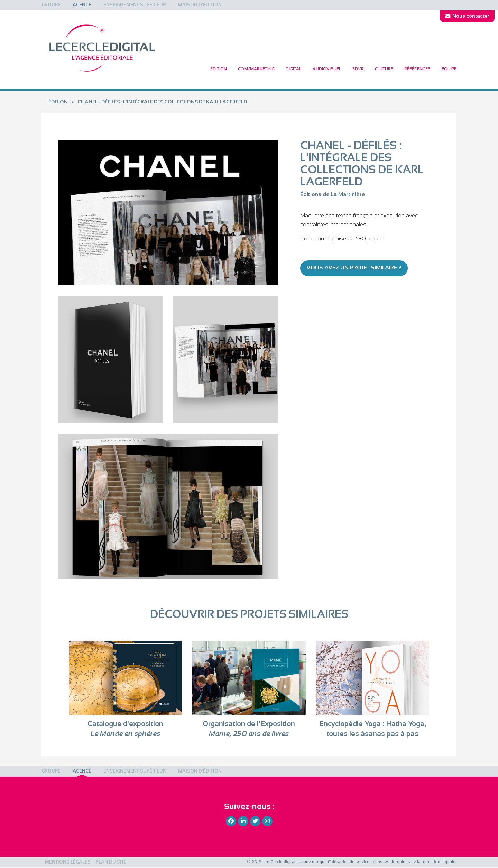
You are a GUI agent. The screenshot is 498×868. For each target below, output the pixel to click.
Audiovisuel (327, 69)
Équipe (449, 69)
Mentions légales (68, 862)
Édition (219, 69)
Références (417, 69)
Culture (384, 69)
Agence (82, 5)
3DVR (358, 69)
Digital (294, 69)
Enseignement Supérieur (135, 5)
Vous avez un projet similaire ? (354, 268)
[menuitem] (51, 5)
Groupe (51, 5)
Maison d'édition (200, 5)
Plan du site (111, 862)
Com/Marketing (256, 69)
